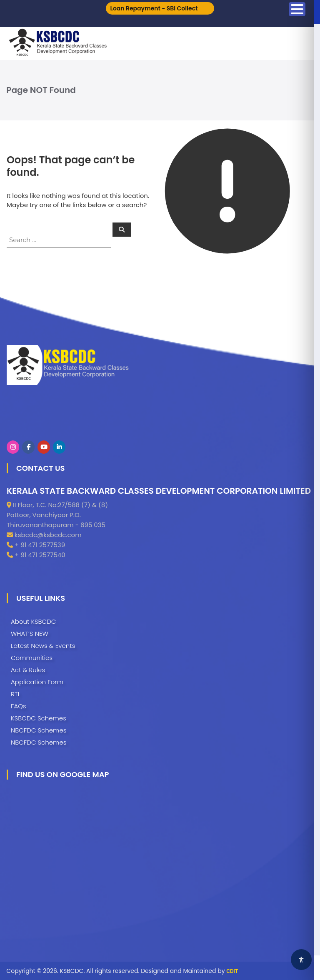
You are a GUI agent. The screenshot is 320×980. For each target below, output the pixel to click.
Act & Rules (28, 670)
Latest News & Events (43, 646)
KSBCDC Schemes (39, 718)
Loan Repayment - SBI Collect (154, 8)
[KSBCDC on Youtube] (44, 447)
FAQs (19, 706)
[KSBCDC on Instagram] (13, 447)
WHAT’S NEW (30, 634)
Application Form (37, 682)
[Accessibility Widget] (301, 960)
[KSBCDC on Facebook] (28, 447)
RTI (15, 694)
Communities (32, 658)
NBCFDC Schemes (39, 730)
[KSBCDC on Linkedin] (59, 447)
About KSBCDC (33, 621)
